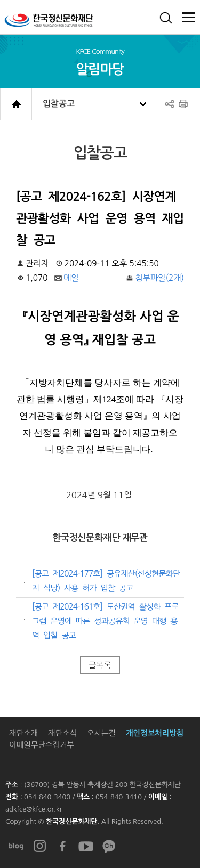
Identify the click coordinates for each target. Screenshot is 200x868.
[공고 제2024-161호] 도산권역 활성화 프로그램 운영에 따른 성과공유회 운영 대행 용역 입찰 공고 (105, 621)
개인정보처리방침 (155, 733)
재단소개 (23, 733)
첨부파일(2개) (159, 278)
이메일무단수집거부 (42, 745)
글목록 (100, 665)
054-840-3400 (48, 797)
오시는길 (101, 733)
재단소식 (62, 733)
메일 (71, 278)
